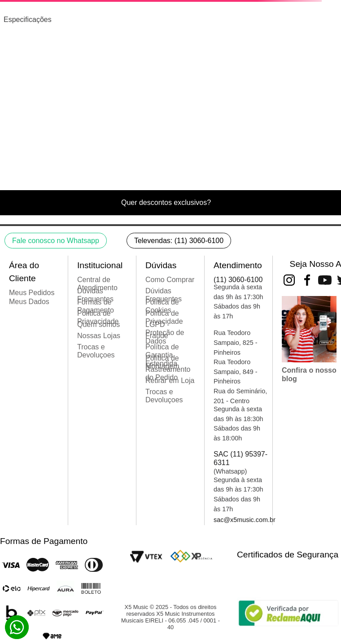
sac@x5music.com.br (245, 520)
